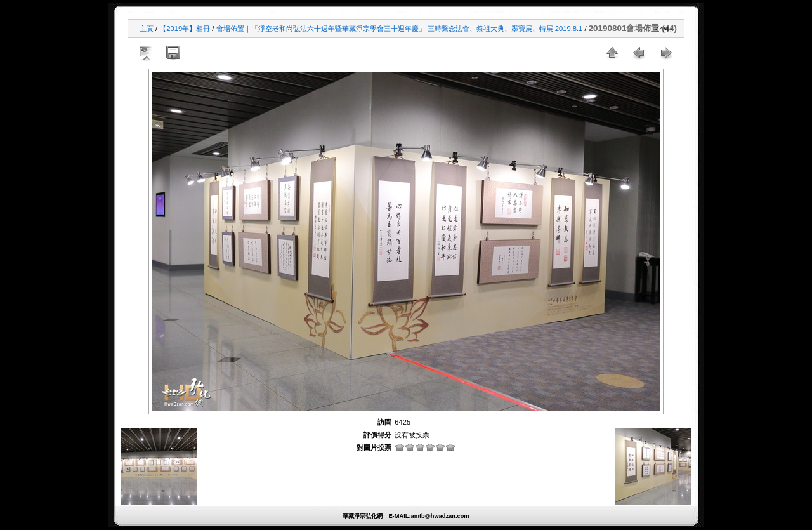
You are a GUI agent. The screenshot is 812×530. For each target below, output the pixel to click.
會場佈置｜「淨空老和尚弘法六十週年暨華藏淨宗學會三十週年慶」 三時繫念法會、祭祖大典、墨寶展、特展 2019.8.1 (400, 29)
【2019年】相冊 (185, 29)
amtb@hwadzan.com (440, 516)
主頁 (147, 29)
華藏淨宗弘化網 (363, 516)
